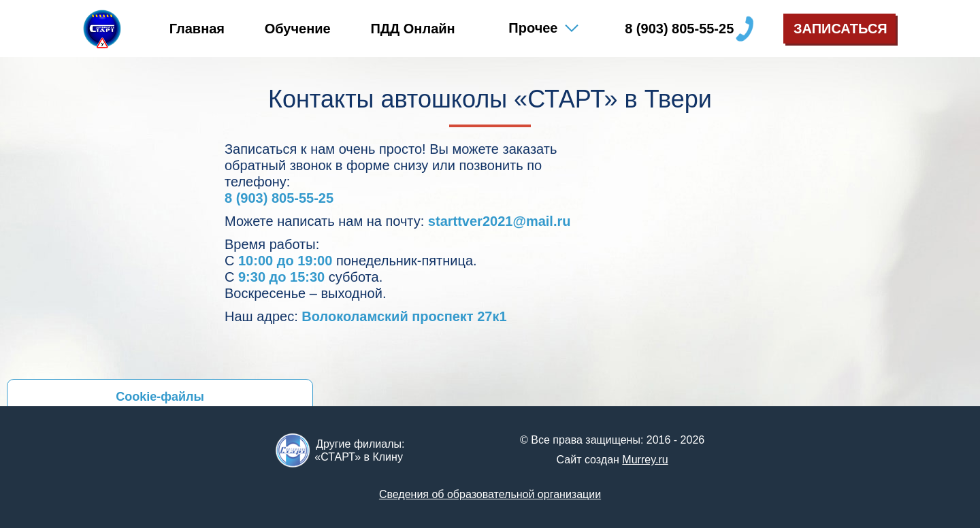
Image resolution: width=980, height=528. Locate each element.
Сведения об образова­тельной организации (490, 494)
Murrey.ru (645, 460)
